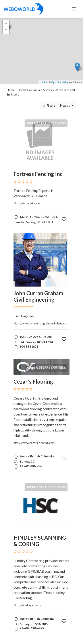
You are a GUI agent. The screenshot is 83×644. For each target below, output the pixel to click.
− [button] (6, 30)
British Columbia (29, 90)
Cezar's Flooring (33, 382)
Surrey (48, 90)
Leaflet (43, 82)
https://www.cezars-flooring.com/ (35, 443)
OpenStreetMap (60, 82)
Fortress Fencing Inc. (39, 174)
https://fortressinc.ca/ (27, 203)
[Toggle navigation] (74, 9)
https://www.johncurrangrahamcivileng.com (41, 323)
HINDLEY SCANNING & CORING (40, 541)
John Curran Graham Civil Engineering (38, 296)
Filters (48, 105)
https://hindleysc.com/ (27, 605)
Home (11, 90)
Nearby (66, 105)
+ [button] (6, 24)
